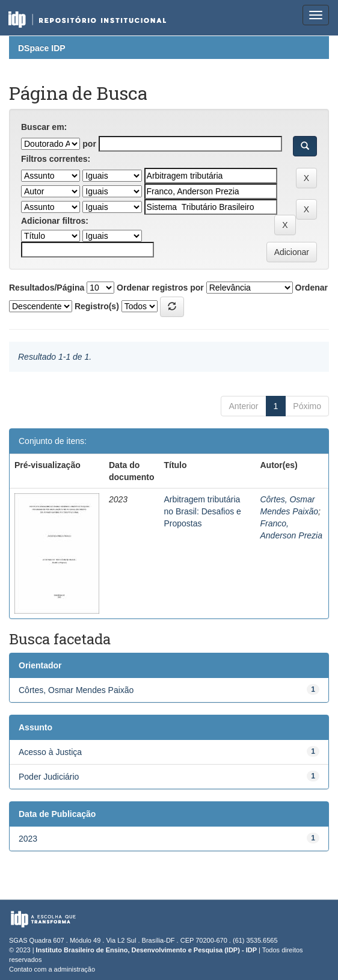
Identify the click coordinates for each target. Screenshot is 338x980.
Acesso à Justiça (50, 752)
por (89, 144)
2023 (28, 839)
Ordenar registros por (160, 288)
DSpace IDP (42, 48)
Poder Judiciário (49, 777)
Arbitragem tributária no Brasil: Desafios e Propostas (202, 511)
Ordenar (312, 288)
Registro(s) (97, 306)
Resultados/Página (47, 288)
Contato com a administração (52, 969)
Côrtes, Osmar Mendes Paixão (76, 690)
